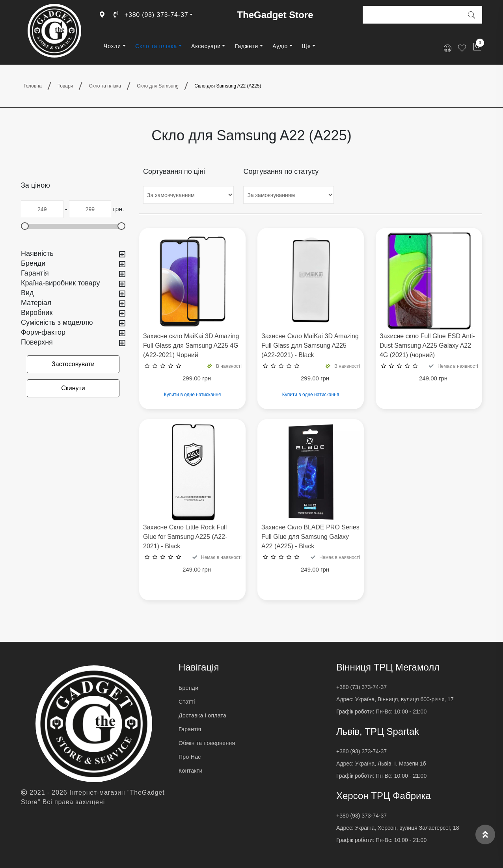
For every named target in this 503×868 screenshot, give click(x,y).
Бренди (73, 264)
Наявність (73, 254)
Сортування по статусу (281, 171)
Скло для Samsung (158, 86)
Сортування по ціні (174, 171)
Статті (187, 702)
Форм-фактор (73, 332)
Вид (73, 293)
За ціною (35, 185)
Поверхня (73, 342)
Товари (65, 86)
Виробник (73, 313)
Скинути (73, 388)
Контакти (191, 771)
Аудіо (280, 46)
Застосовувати (73, 364)
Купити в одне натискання (193, 395)
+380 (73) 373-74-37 (361, 687)
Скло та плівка (156, 46)
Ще (306, 46)
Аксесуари (206, 46)
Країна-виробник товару (73, 283)
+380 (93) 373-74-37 (151, 15)
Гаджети (247, 46)
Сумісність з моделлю (73, 323)
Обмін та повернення (207, 743)
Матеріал (73, 303)
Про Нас (190, 757)
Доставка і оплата (202, 715)
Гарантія (73, 273)
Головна (33, 86)
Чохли (112, 46)
